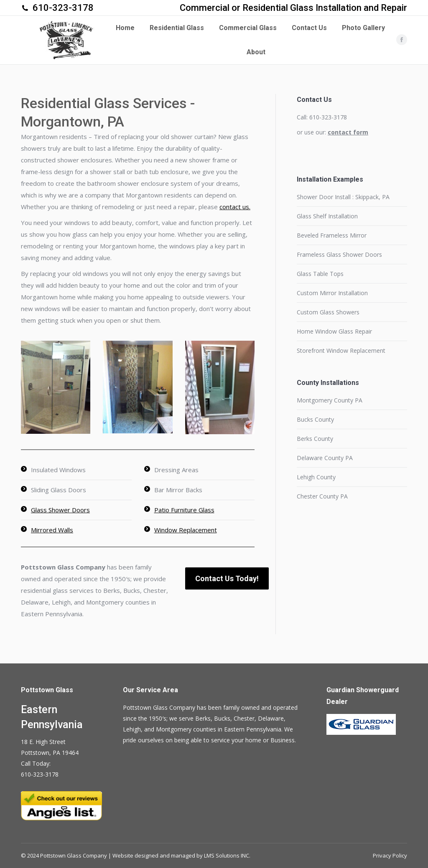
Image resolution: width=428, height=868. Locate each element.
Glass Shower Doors (60, 510)
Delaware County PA (325, 458)
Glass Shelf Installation (327, 216)
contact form (348, 132)
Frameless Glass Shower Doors (339, 254)
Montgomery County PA (330, 400)
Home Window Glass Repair (334, 331)
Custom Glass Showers (328, 312)
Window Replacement (186, 530)
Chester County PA (322, 496)
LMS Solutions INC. (227, 855)
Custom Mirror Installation (332, 293)
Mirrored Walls (52, 530)
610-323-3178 (63, 8)
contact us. (235, 207)
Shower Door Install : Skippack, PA (343, 197)
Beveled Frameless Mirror (332, 235)
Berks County (315, 439)
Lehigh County (316, 477)
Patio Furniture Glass (184, 510)
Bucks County (315, 419)
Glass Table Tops (320, 274)
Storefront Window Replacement (341, 350)
